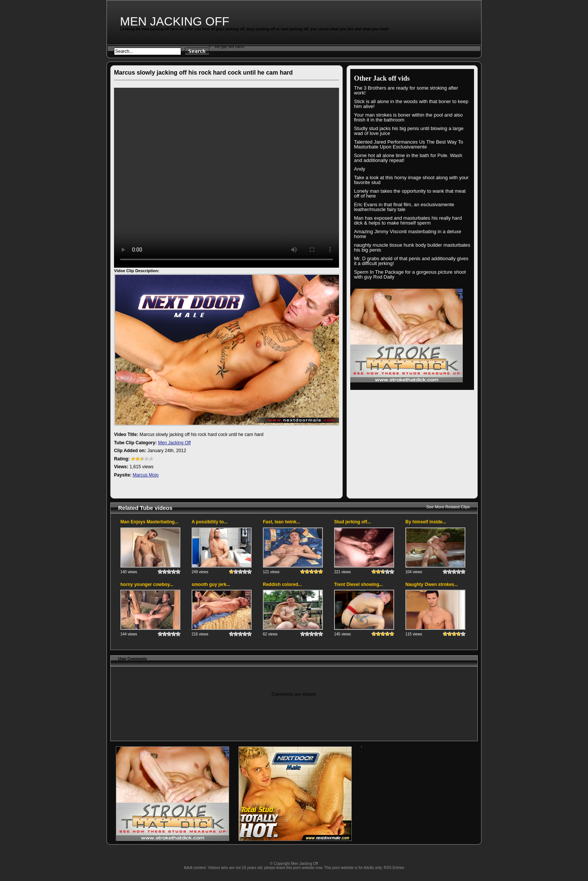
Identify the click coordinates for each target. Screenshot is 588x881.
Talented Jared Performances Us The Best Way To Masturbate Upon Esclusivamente (409, 144)
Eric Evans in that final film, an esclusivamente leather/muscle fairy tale (404, 207)
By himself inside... (426, 522)
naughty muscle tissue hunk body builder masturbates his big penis (412, 247)
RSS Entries (394, 868)
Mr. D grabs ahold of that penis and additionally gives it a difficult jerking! (411, 261)
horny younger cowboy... (147, 584)
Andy (360, 169)
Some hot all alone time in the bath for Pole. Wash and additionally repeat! (408, 158)
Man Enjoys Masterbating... (149, 522)
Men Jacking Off (175, 21)
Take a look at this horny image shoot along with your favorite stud (411, 180)
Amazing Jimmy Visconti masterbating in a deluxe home (408, 234)
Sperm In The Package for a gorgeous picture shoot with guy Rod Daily (410, 274)
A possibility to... (210, 522)
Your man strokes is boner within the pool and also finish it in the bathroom (408, 117)
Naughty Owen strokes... (432, 584)
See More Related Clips (448, 507)
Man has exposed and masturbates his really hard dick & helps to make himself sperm (408, 220)
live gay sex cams (229, 47)
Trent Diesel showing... (358, 584)
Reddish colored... (282, 584)
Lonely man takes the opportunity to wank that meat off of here (410, 193)
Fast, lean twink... (281, 522)
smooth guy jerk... (211, 584)
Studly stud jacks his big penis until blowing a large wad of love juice (409, 131)
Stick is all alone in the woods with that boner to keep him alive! (411, 104)
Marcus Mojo (146, 475)
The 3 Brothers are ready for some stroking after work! (406, 90)
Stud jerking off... (352, 522)
